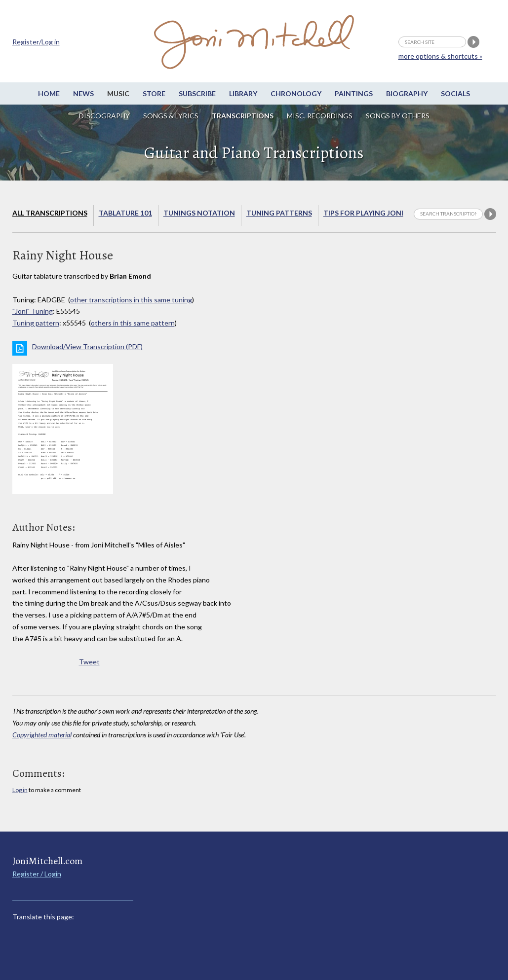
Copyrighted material (42, 735)
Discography (104, 116)
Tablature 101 (125, 213)
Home (49, 93)
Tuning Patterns (279, 213)
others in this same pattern (133, 323)
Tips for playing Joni (363, 213)
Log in (20, 790)
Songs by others (398, 116)
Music (118, 93)
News (83, 93)
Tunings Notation (199, 213)
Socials (455, 93)
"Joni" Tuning (33, 311)
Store (154, 93)
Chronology (296, 93)
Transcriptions (243, 116)
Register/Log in (36, 42)
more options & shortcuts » (440, 56)
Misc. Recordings (320, 116)
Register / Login (37, 874)
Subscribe (197, 93)
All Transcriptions (50, 213)
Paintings (354, 93)
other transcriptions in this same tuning (131, 300)
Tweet (89, 662)
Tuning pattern (36, 323)
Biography (407, 93)
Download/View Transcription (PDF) (87, 346)
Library (243, 93)
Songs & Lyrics (171, 116)
